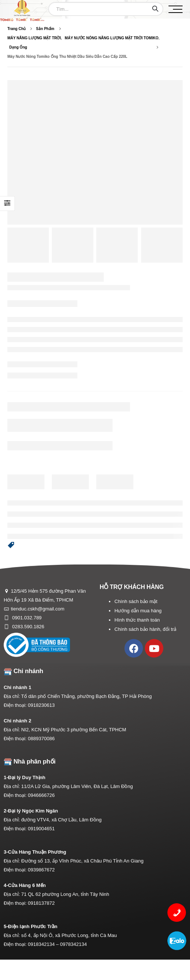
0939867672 (41, 870)
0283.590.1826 (27, 627)
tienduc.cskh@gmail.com (38, 609)
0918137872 (41, 903)
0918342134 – (44, 944)
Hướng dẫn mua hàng (138, 611)
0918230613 (41, 705)
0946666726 (41, 795)
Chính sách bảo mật (136, 601)
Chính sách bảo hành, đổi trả (145, 629)
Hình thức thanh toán (137, 620)
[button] (11, 545)
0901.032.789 (26, 618)
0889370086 (41, 739)
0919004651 (41, 829)
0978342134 (73, 944)
